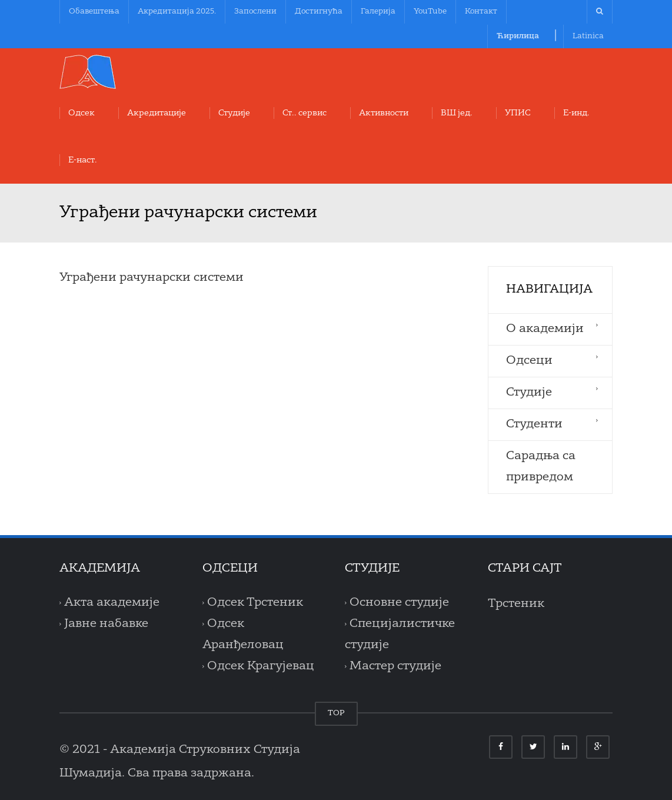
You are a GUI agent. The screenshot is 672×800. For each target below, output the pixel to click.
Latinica (588, 36)
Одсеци (529, 361)
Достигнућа (319, 11)
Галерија (378, 11)
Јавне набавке (106, 624)
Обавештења (94, 11)
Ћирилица (518, 36)
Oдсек (81, 113)
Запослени (255, 11)
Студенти (534, 424)
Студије (234, 113)
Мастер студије (395, 666)
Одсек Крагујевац (261, 666)
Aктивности (384, 113)
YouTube (430, 11)
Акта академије (112, 603)
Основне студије (399, 603)
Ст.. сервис (305, 113)
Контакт (481, 11)
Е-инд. (576, 113)
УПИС (518, 113)
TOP (336, 713)
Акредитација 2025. (177, 11)
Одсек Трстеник (255, 603)
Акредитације (157, 113)
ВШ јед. (457, 113)
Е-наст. (83, 160)
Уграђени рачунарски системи (152, 278)
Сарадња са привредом (541, 467)
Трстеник (516, 604)
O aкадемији (545, 329)
